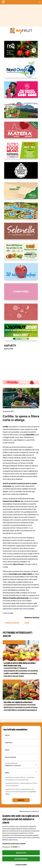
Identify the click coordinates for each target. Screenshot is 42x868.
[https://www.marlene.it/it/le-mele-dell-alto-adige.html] (21, 273)
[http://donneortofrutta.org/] (21, 293)
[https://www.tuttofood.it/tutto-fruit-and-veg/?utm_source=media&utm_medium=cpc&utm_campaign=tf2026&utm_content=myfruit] (21, 152)
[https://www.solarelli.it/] (21, 213)
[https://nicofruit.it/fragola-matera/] (21, 132)
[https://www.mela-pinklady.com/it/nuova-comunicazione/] (21, 91)
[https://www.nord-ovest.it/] (21, 71)
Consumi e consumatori (14, 642)
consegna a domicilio (12, 623)
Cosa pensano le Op (12, 681)
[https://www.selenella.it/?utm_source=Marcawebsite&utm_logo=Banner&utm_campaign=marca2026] (21, 233)
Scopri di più (9, 348)
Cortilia (27, 623)
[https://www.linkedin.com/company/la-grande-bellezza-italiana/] (21, 172)
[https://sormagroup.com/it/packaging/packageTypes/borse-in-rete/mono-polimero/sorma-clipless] (21, 253)
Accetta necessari (21, 859)
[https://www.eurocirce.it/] (21, 112)
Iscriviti (21, 800)
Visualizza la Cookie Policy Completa (14, 844)
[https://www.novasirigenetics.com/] (21, 51)
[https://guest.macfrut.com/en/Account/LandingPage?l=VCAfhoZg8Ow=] (21, 334)
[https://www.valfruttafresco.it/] (21, 192)
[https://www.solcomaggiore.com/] (21, 314)
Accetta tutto (21, 853)
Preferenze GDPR (21, 865)
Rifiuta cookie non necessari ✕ (29, 811)
